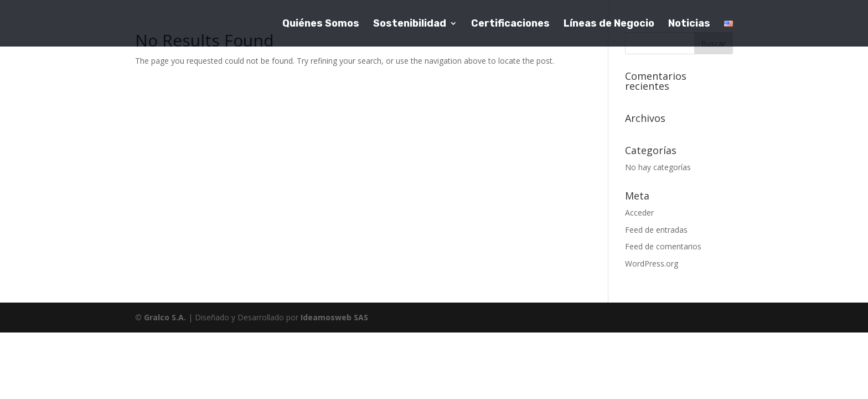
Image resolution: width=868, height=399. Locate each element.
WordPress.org (652, 264)
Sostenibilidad (410, 24)
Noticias (689, 24)
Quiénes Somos (321, 24)
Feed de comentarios (663, 246)
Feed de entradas (656, 230)
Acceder (639, 213)
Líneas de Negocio (609, 24)
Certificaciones (510, 24)
